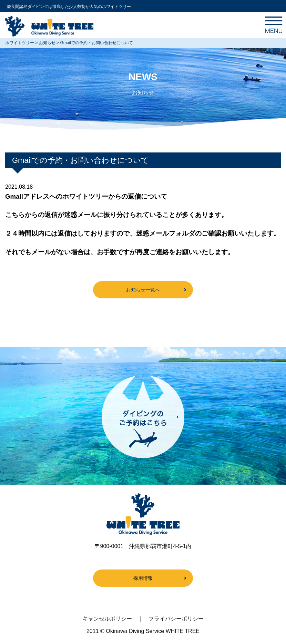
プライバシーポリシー (176, 619)
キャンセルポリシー (107, 619)
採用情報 (143, 578)
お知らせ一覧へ (143, 290)
